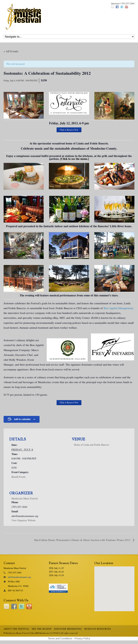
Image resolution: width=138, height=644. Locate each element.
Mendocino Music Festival (25, 499)
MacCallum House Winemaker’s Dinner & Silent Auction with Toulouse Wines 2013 (83, 540)
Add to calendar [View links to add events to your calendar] (22, 419)
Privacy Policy (82, 638)
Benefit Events (19, 477)
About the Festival (16, 629)
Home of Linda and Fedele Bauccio (92, 445)
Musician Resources (98, 629)
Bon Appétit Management (118, 308)
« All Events (11, 51)
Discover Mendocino (68, 629)
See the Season (42, 629)
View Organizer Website (24, 521)
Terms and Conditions (60, 638)
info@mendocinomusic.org (19, 577)
